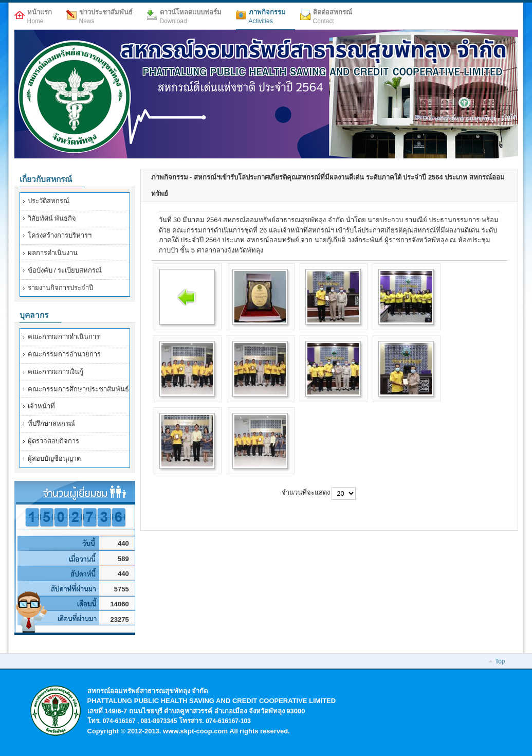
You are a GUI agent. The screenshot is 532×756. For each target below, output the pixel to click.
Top (500, 661)
